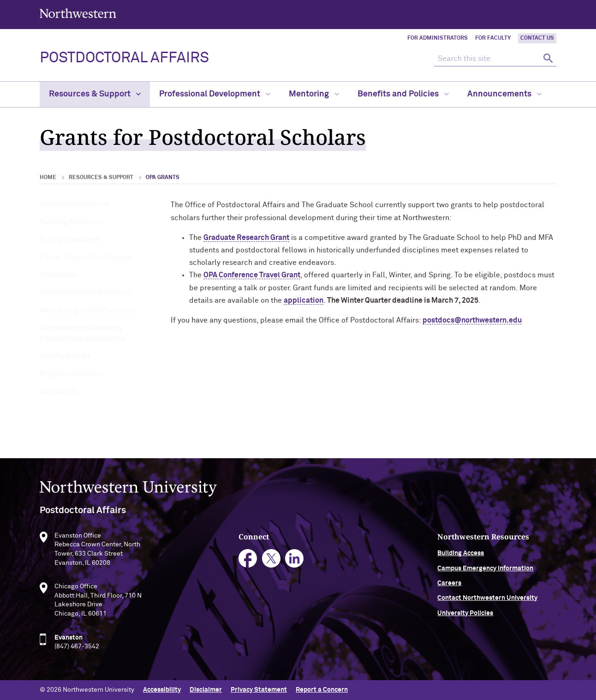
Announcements (504, 94)
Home (48, 178)
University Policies (465, 615)
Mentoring (314, 94)
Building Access (461, 556)
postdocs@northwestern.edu (472, 320)
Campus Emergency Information (485, 570)
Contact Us (537, 38)
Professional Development (215, 94)
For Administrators (438, 38)
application (304, 300)
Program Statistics (72, 374)
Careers (449, 585)
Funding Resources (72, 222)
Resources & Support (95, 94)
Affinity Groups (65, 356)
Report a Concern (322, 690)
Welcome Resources (74, 204)
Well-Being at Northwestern (87, 311)
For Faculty (493, 38)
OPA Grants (59, 275)
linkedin (295, 561)
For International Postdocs (85, 293)
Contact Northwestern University (487, 600)
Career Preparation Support (86, 257)
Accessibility (162, 690)
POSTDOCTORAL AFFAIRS (124, 58)
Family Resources (70, 239)
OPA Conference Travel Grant (252, 275)
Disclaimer (206, 690)
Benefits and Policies (403, 94)
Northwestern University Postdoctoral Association (83, 333)
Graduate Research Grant (246, 238)
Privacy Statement (259, 690)
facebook (248, 561)
